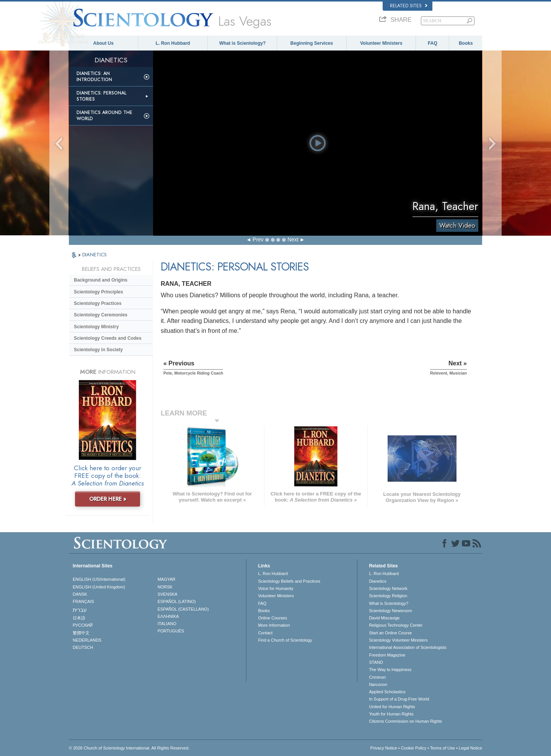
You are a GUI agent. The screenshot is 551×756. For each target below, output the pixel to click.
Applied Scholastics (387, 692)
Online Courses (272, 618)
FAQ (433, 43)
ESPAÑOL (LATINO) (177, 601)
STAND (376, 662)
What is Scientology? (242, 43)
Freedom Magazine (387, 655)
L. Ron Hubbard (173, 43)
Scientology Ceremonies (101, 315)
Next (293, 240)
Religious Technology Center (396, 625)
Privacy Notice (383, 748)
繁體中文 (81, 633)
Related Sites (409, 6)
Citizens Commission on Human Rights (405, 721)
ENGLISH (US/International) (99, 579)
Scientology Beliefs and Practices (289, 581)
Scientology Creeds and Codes (108, 338)
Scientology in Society (98, 350)
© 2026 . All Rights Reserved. (129, 748)
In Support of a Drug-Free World (399, 699)
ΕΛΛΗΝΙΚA (168, 616)
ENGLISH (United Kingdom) (99, 587)
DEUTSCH (83, 647)
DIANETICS (95, 255)
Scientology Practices (98, 303)
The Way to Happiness (390, 670)
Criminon (377, 677)
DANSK (80, 594)
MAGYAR (167, 579)
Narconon (378, 684)
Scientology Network (388, 588)
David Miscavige (384, 618)
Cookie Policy (414, 748)
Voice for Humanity (275, 588)
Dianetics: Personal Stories (101, 96)
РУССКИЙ (83, 625)
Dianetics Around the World (104, 116)
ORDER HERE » (108, 499)
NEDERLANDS (87, 640)
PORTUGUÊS (171, 631)
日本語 (79, 618)
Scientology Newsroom (390, 611)
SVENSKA (168, 594)
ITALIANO (167, 624)
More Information (274, 625)
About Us (104, 43)
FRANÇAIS (83, 601)
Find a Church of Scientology (285, 640)
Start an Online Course (390, 633)
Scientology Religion (388, 596)
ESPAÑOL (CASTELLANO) (183, 609)
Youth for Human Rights (391, 714)
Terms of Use (443, 748)
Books (466, 43)
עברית (80, 610)
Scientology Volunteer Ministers (398, 640)
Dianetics (377, 581)
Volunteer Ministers (381, 43)
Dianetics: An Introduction (94, 77)
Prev (258, 240)
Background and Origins (101, 280)
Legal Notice (470, 748)
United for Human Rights (392, 707)
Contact (265, 633)
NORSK (165, 587)
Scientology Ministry (96, 327)
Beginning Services (312, 43)
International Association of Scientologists (408, 647)
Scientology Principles (99, 292)
